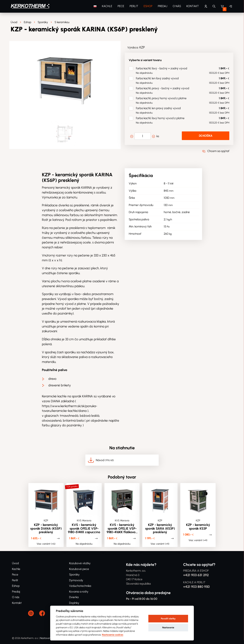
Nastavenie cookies (113, 635)
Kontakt (193, 6)
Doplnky (74, 603)
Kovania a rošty (79, 592)
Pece (121, 6)
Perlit (134, 6)
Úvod (14, 22)
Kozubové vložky (80, 563)
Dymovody (76, 580)
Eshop (148, 6)
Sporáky (43, 22)
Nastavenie (168, 627)
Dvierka (74, 597)
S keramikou (62, 22)
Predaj (163, 6)
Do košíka (206, 136)
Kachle (107, 6)
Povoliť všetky (168, 619)
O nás (177, 6)
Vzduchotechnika (80, 586)
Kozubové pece (79, 569)
